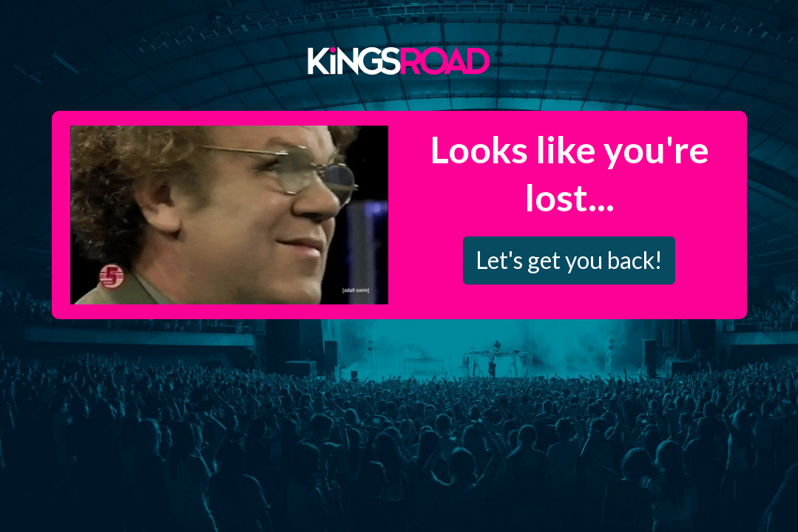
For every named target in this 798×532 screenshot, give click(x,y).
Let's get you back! (569, 260)
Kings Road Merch (399, 60)
